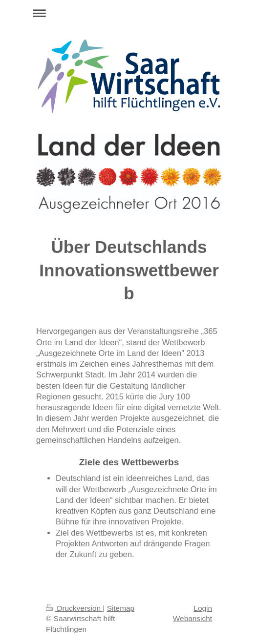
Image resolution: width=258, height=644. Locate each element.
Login (203, 608)
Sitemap (121, 608)
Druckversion (74, 608)
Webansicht (193, 618)
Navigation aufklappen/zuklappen (129, 13)
